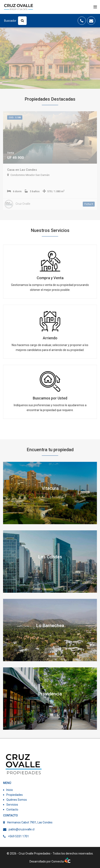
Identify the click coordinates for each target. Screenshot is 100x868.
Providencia (50, 694)
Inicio (10, 790)
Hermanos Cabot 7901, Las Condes (30, 822)
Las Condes (50, 557)
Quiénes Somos (17, 800)
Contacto (12, 810)
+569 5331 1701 (18, 836)
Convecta (61, 861)
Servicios (12, 805)
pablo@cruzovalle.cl (22, 829)
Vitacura (50, 488)
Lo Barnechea (50, 626)
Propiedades (15, 795)
